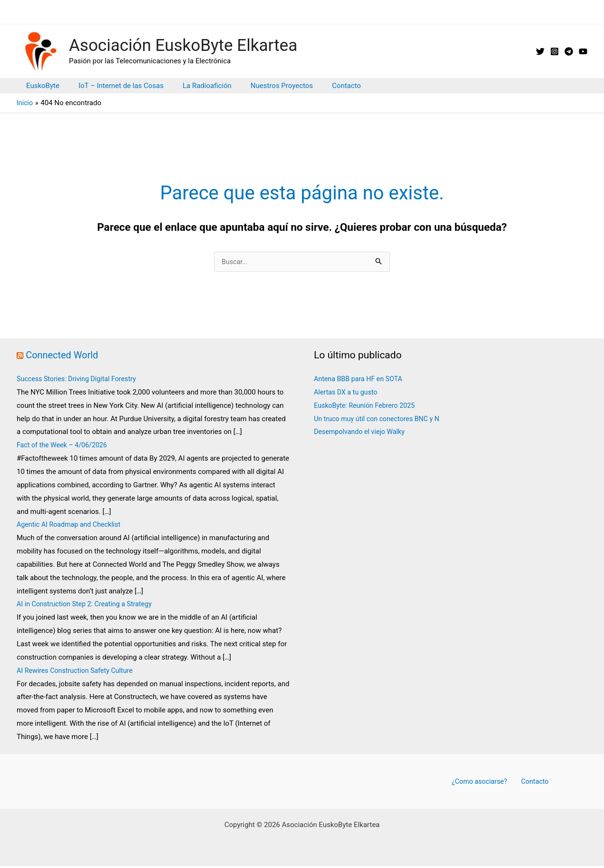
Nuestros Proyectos (265, 86)
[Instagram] (555, 51)
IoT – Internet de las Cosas (114, 86)
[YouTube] (583, 51)
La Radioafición (195, 86)
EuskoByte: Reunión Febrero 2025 (367, 406)
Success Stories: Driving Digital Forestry (80, 380)
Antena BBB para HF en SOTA (360, 380)
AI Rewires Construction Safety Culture (78, 671)
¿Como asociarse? (482, 782)
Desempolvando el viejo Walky (362, 433)
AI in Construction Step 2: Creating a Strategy (88, 605)
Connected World (64, 356)
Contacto (325, 86)
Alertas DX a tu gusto (347, 393)
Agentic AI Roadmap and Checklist (71, 525)
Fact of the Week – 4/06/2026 (65, 446)
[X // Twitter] (540, 51)
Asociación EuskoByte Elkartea (183, 45)
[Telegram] (569, 51)
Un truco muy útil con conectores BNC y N (380, 420)
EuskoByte (40, 86)
